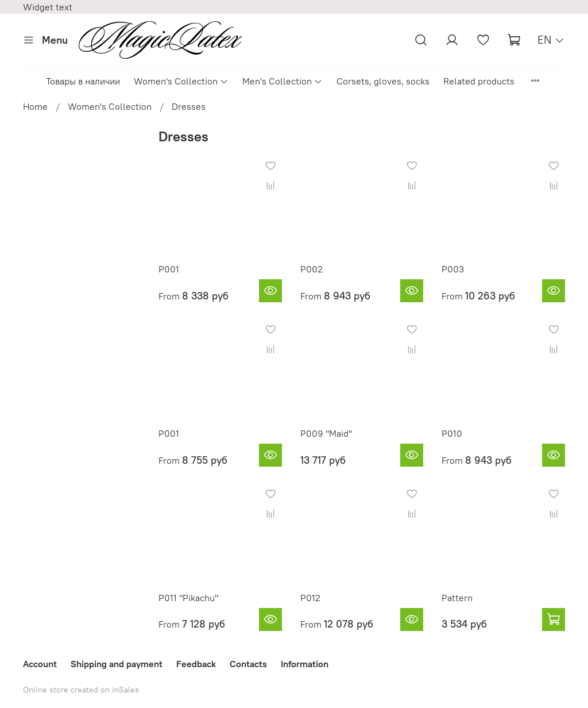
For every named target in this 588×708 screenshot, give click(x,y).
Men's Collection (283, 81)
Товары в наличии (83, 81)
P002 (312, 269)
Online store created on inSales (81, 690)
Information (305, 664)
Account (40, 664)
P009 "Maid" (326, 433)
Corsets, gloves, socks (383, 81)
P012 (310, 598)
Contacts (248, 664)
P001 (169, 269)
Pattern (457, 598)
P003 (453, 269)
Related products (479, 81)
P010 (452, 433)
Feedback (196, 664)
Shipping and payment (117, 664)
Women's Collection (181, 81)
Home (35, 106)
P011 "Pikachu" (188, 598)
